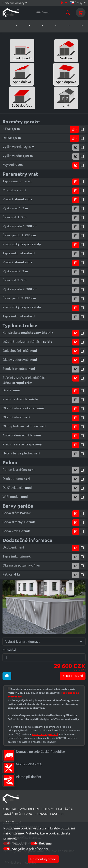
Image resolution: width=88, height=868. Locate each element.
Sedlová (66, 50)
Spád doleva (22, 74)
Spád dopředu (22, 98)
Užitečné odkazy (13, 3)
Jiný (66, 98)
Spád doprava (66, 74)
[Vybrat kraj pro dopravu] (44, 642)
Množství (9, 649)
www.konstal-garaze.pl (45, 734)
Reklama (45, 843)
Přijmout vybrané (43, 859)
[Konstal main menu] (43, 13)
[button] (12, 26)
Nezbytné (19, 843)
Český (77, 3)
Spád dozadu (22, 50)
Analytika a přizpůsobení (30, 849)
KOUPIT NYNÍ (73, 676)
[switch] (34, 843)
